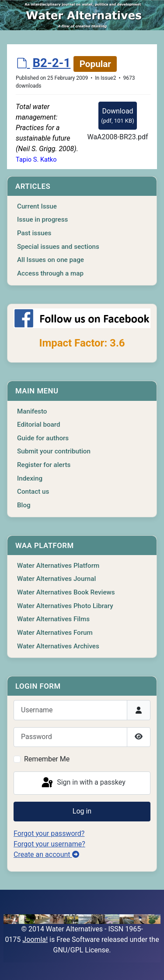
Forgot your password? (49, 833)
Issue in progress (42, 219)
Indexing (30, 478)
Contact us (33, 492)
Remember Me (47, 759)
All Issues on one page (51, 260)
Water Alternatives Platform (58, 566)
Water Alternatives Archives (58, 646)
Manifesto (32, 411)
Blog (24, 505)
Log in (82, 811)
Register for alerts (44, 465)
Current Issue (37, 206)
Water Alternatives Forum (55, 633)
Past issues (34, 233)
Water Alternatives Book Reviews (66, 592)
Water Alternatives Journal (56, 579)
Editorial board (39, 425)
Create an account (46, 854)
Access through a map (50, 273)
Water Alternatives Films (53, 619)
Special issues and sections (58, 247)
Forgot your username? (49, 844)
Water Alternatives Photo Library (65, 606)
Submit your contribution (54, 451)
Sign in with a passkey (83, 783)
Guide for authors (43, 438)
